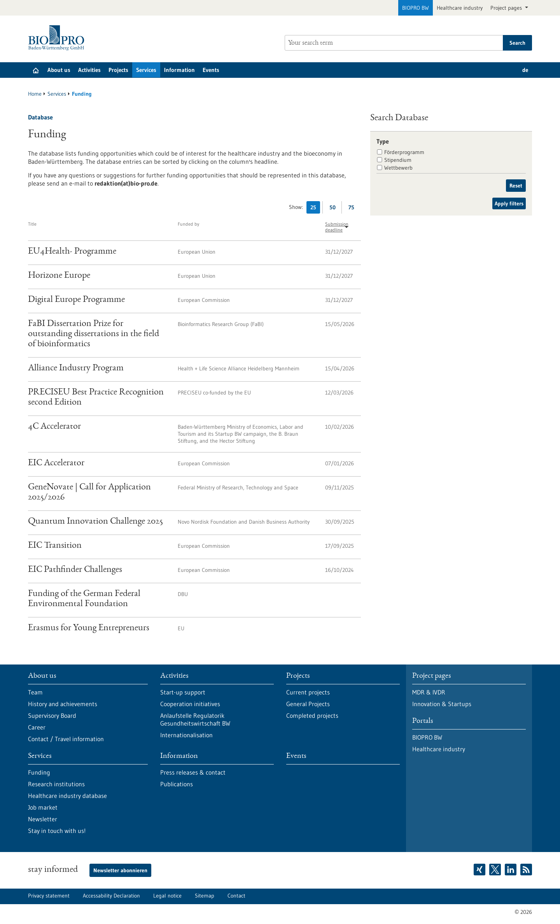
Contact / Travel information (66, 739)
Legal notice (167, 896)
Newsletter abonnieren (120, 870)
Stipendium (398, 160)
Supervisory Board (52, 715)
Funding (39, 772)
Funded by (188, 224)
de (525, 70)
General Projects (308, 704)
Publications (177, 784)
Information (179, 70)
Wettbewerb (398, 168)
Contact (236, 896)
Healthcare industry (460, 8)
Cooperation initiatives (190, 704)
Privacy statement (49, 896)
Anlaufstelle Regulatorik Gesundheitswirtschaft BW (195, 719)
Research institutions (56, 784)
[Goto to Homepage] (58, 38)
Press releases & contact (193, 772)
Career (37, 727)
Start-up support (183, 692)
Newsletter (43, 819)
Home (35, 94)
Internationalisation (186, 735)
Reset (516, 186)
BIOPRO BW (416, 8)
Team (35, 692)
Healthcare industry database (67, 796)
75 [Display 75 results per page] (353, 209)
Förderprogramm (404, 152)
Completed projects (312, 715)
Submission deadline (337, 227)
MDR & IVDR (429, 692)
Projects (118, 70)
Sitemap (205, 896)
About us (59, 70)
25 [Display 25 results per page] (315, 209)
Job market (43, 807)
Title (32, 224)
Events (211, 70)
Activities (89, 70)
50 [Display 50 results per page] (334, 209)
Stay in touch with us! (57, 831)
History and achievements (63, 704)
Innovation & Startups (442, 704)
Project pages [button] (507, 8)
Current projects (308, 692)
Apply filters (509, 203)
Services (146, 70)
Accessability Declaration (111, 896)
